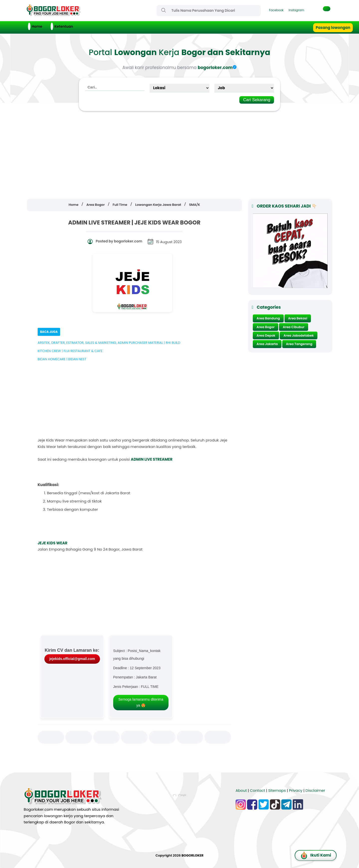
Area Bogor (266, 327)
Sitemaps (277, 790)
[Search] (164, 10)
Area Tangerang (299, 344)
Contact (257, 790)
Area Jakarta (267, 344)
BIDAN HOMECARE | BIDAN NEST (62, 359)
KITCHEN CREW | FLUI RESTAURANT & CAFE (70, 351)
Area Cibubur (294, 327)
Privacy (296, 790)
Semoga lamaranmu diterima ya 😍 (141, 702)
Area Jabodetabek (299, 335)
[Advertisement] (179, 155)
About (241, 790)
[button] (327, 9)
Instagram (296, 10)
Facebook (276, 10)
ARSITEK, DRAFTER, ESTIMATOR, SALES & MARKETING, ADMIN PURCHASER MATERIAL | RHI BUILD (109, 343)
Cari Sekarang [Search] (257, 100)
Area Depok (266, 335)
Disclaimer (315, 790)
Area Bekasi (298, 318)
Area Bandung (268, 318)
